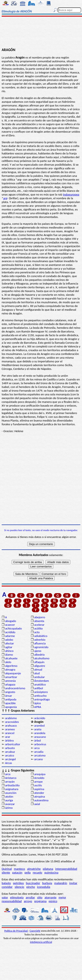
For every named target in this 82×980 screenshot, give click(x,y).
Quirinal (7, 869)
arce (8, 774)
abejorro (40, 617)
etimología (17, 897)
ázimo (9, 808)
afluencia (40, 643)
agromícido (41, 647)
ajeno (38, 651)
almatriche (34, 869)
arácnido (40, 718)
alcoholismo (42, 658)
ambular (39, 677)
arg (5, 198)
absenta (39, 621)
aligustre (40, 666)
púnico (53, 901)
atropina (39, 797)
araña (38, 729)
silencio (19, 887)
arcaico (9, 755)
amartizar (11, 677)
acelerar (39, 625)
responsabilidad (12, 901)
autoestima (41, 800)
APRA (38, 707)
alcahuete (11, 658)
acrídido (10, 632)
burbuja (47, 883)
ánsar (8, 696)
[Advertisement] (41, 33)
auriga (9, 800)
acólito (38, 628)
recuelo (37, 872)
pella (28, 872)
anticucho (40, 696)
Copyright (35, 931)
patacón (17, 872)
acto (37, 632)
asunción (11, 793)
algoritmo (11, 666)
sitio (40, 897)
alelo (8, 662)
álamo (9, 655)
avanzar (10, 804)
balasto (6, 883)
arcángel (10, 759)
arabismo (11, 718)
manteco (19, 869)
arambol (39, 726)
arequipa (40, 774)
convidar (7, 887)
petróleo (18, 883)
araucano (40, 737)
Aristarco (11, 778)
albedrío (39, 655)
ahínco (9, 651)
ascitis (38, 785)
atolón (9, 797)
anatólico (40, 684)
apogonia (11, 707)
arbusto (10, 748)
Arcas (8, 763)
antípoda (11, 699)
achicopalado (13, 628)
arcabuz (10, 752)
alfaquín (39, 662)
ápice (37, 703)
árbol (37, 740)
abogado (11, 621)
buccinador (33, 883)
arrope (38, 782)
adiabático (41, 636)
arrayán (10, 782)
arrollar (30, 897)
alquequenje (13, 673)
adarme (10, 636)
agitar (9, 647)
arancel (10, 733)
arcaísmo (40, 755)
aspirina (39, 789)
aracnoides (12, 722)
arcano (38, 759)
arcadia (39, 752)
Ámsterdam (42, 681)
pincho (30, 887)
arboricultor (13, 744)
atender (39, 793)
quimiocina (51, 872)
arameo (10, 729)
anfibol (39, 688)
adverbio (40, 640)
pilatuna (48, 869)
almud (38, 670)
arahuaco (11, 726)
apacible (10, 703)
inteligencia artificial (41, 942)
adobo (9, 640)
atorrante (50, 897)
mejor (62, 897)
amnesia (10, 681)
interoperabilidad (66, 869)
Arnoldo (39, 778)
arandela (40, 733)
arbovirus (40, 744)
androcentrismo (15, 688)
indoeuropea (71, 194)
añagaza (10, 684)
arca (37, 748)
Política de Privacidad (16, 931)
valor (5, 897)
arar (8, 737)
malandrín (61, 883)
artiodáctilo (12, 785)
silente (6, 872)
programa (40, 901)
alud (37, 673)
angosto (10, 692)
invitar (73, 883)
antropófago (42, 699)
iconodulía (44, 887)
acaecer (10, 625)
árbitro (9, 740)
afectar (9, 643)
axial (37, 804)
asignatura (12, 789)
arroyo (28, 901)
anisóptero (41, 692)
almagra (10, 670)
